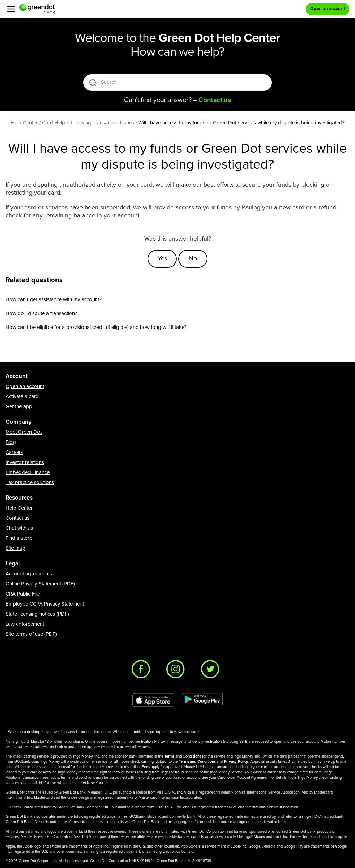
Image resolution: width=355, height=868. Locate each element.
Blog (11, 442)
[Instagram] (177, 671)
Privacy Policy (236, 762)
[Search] (178, 82)
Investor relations (25, 462)
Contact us (18, 518)
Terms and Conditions (183, 756)
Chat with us (19, 528)
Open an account (25, 387)
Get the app (19, 407)
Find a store (19, 538)
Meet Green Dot (24, 432)
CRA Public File (23, 594)
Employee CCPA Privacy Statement (45, 604)
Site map (15, 548)
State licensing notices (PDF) (37, 614)
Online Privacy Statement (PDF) (40, 584)
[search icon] (93, 83)
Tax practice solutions (30, 482)
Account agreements (29, 574)
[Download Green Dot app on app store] (153, 700)
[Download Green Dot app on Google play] (202, 700)
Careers (14, 452)
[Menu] (11, 9)
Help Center (19, 508)
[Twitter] (212, 671)
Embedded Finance (28, 472)
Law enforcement (25, 624)
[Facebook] (143, 671)
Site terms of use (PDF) (31, 634)
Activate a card (22, 397)
